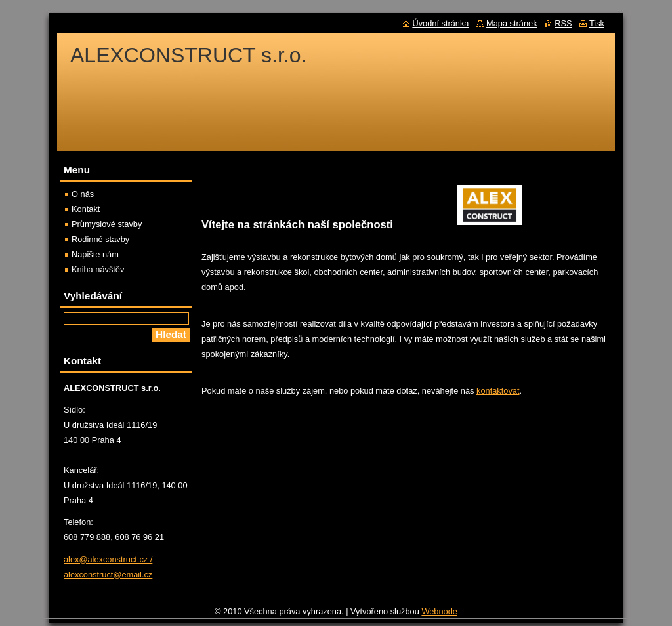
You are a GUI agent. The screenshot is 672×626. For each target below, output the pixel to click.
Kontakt (86, 209)
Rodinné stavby (100, 239)
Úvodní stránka (440, 23)
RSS (563, 23)
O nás (83, 194)
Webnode (439, 611)
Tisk (597, 23)
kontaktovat (498, 391)
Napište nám (95, 254)
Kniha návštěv (98, 269)
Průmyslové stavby (107, 224)
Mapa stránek (512, 23)
